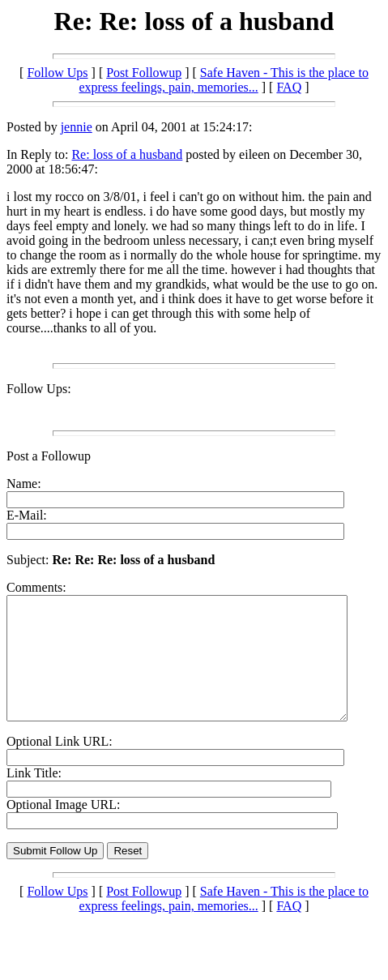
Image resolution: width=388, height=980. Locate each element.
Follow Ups (57, 73)
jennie (77, 127)
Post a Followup (49, 456)
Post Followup (144, 73)
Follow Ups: (39, 389)
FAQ (289, 87)
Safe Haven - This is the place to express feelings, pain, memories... (223, 80)
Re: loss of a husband (127, 154)
